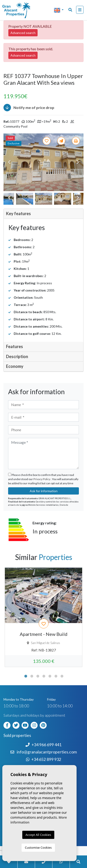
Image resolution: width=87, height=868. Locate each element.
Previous (9, 162)
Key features (18, 214)
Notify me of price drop (29, 108)
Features (14, 346)
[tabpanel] (43, 617)
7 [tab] (62, 676)
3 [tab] (38, 676)
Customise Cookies (38, 848)
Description (17, 356)
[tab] (43, 214)
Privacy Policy (42, 479)
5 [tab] (50, 676)
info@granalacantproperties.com (47, 752)
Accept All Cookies (38, 835)
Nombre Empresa (22, 10)
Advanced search (23, 33)
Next (78, 162)
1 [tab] (26, 676)
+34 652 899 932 (44, 759)
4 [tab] (44, 676)
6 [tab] (56, 676)
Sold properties (17, 735)
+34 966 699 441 (43, 745)
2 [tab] (32, 676)
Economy (15, 366)
